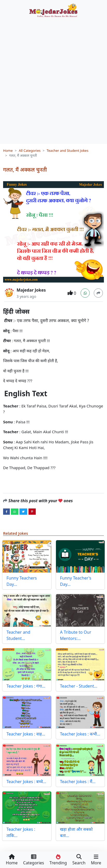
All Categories (30, 150)
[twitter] (23, 511)
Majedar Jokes (31, 290)
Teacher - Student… (79, 686)
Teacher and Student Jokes (67, 150)
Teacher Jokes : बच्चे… (26, 782)
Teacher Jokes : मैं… (78, 782)
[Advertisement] (53, 79)
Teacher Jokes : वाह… (26, 734)
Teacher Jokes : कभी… (80, 734)
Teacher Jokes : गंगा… (26, 686)
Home (8, 150)
